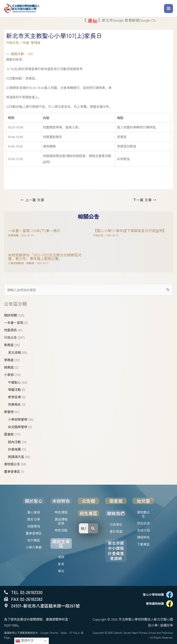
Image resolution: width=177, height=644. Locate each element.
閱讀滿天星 (16, 457)
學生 (61, 571)
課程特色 (143, 537)
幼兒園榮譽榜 (18, 427)
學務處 (9, 360)
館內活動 (14, 442)
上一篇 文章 (32, 200)
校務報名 (14, 404)
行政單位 (116, 524)
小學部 (9, 375)
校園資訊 (10, 330)
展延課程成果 (61, 521)
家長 (61, 564)
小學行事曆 (34, 547)
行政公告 (10, 337)
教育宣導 (14, 397)
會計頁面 (116, 531)
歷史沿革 (34, 519)
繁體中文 (25, 641)
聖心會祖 (34, 512)
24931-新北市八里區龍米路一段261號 (45, 606)
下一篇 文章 (145, 200)
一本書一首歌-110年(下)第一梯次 (34, 231)
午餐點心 (14, 382)
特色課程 (61, 512)
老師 (61, 557)
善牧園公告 (12, 464)
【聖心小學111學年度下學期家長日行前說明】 (130, 231)
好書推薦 (14, 449)
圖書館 (9, 434)
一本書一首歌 (14, 323)
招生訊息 (143, 523)
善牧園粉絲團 (155, 603)
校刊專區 (34, 540)
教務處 (9, 345)
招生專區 (88, 513)
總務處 (9, 367)
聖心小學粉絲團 (153, 594)
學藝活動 (14, 389)
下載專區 (143, 544)
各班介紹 (143, 530)
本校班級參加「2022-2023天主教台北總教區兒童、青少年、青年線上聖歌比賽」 (45, 257)
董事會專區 (12, 471)
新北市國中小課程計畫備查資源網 (116, 551)
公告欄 (88, 501)
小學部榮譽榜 (18, 419)
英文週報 (14, 352)
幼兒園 (143, 501)
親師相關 (10, 315)
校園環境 (34, 526)
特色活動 (61, 530)
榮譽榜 (9, 412)
